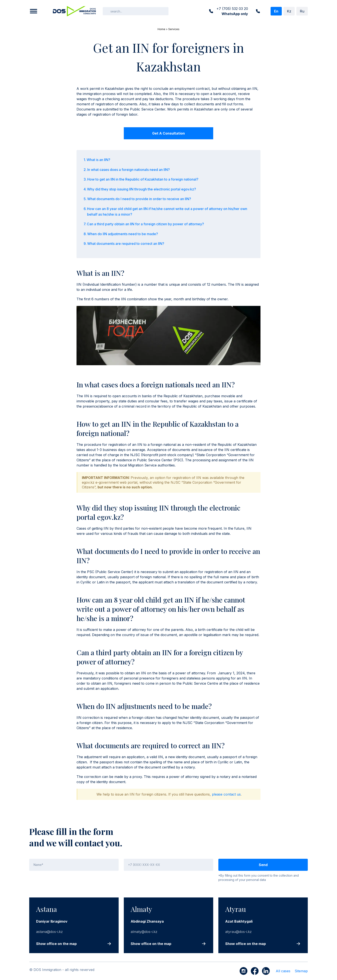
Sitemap (301, 971)
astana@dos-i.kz (49, 932)
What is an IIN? (98, 160)
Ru (302, 11)
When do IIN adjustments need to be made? (123, 234)
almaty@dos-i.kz (144, 932)
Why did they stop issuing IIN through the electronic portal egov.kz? (142, 189)
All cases (283, 971)
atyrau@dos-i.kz (238, 932)
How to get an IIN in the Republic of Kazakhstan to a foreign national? (143, 179)
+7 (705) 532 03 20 (232, 11)
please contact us (226, 794)
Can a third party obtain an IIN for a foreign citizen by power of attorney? (145, 224)
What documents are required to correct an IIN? (126, 244)
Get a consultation (168, 133)
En (276, 11)
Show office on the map (56, 944)
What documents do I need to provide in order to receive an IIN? (139, 199)
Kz (289, 11)
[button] (34, 11)
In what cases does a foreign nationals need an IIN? (129, 170)
